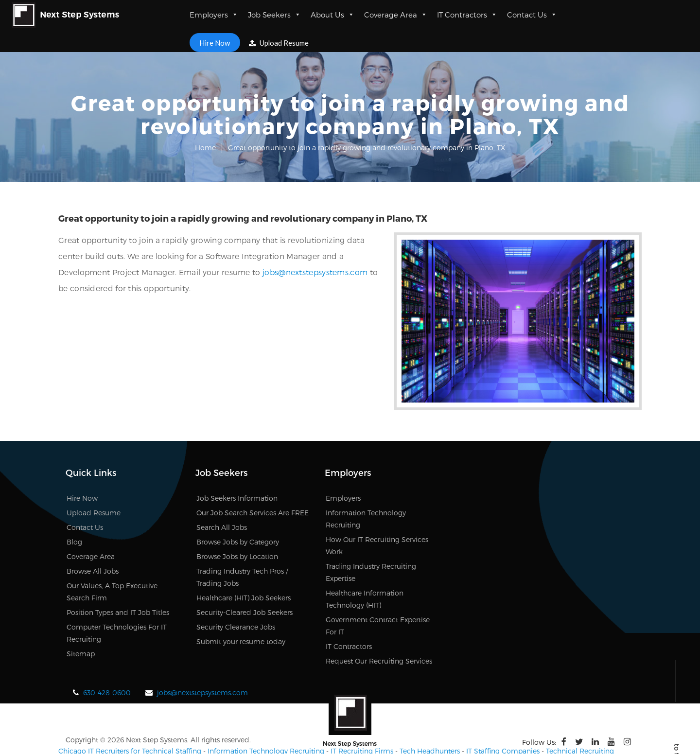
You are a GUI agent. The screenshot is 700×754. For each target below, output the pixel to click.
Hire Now (215, 42)
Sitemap (81, 616)
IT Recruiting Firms (362, 713)
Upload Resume (280, 43)
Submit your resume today (241, 604)
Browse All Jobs (93, 534)
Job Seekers (274, 15)
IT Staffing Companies (503, 713)
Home (205, 148)
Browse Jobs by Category (238, 504)
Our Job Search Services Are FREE (253, 475)
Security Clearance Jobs (236, 589)
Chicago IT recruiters (92, 732)
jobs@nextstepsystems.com (194, 272)
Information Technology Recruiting (266, 713)
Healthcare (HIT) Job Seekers (244, 560)
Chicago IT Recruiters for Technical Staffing (130, 713)
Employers (214, 15)
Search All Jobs (222, 490)
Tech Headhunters (430, 713)
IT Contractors (467, 15)
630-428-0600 (107, 655)
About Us (332, 15)
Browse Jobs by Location (237, 519)
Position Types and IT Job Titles (118, 575)
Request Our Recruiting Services (379, 623)
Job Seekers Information (237, 461)
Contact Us (532, 15)
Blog (74, 504)
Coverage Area (396, 15)
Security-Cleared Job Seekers (245, 575)
